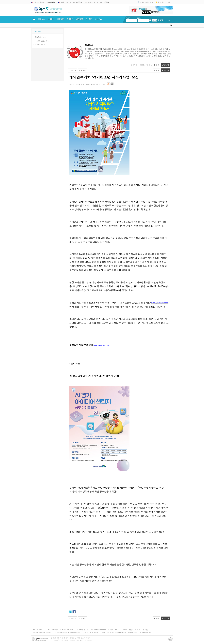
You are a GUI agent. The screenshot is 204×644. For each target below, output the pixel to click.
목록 (157, 70)
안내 (157, 65)
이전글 (73, 70)
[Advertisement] (47, 65)
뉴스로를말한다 (38, 630)
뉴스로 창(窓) (40, 41)
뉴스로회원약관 (68, 630)
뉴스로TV (38, 44)
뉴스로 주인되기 (53, 630)
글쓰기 (165, 65)
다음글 (82, 70)
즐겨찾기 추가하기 (165, 2)
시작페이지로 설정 (146, 2)
